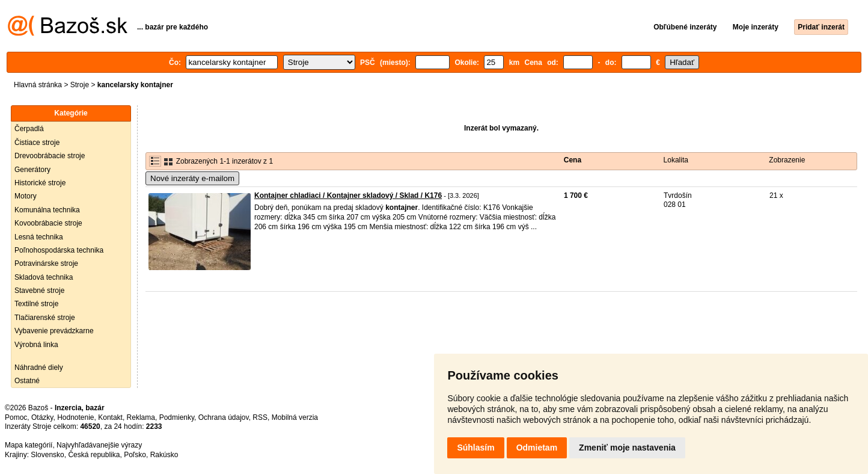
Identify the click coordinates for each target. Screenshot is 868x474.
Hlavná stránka (38, 85)
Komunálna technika (47, 210)
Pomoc (16, 417)
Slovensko (47, 455)
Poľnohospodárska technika (59, 250)
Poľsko (135, 455)
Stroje (80, 85)
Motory (26, 196)
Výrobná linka (36, 345)
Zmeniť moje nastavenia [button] (627, 448)
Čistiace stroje (37, 143)
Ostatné (27, 381)
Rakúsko (164, 455)
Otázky (42, 417)
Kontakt (110, 417)
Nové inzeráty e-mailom (192, 178)
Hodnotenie (75, 417)
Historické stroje (40, 183)
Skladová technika (44, 277)
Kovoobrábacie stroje (48, 223)
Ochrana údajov (224, 417)
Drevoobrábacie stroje (50, 156)
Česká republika (94, 455)
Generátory (32, 170)
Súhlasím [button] (475, 448)
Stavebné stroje (39, 291)
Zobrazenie (787, 160)
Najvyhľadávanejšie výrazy (99, 445)
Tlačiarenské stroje (45, 318)
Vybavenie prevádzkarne (54, 331)
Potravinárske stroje (46, 263)
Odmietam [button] (537, 448)
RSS (260, 417)
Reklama (141, 417)
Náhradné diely (39, 368)
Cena (573, 160)
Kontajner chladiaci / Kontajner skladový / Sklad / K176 (348, 195)
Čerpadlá (29, 129)
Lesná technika (39, 237)
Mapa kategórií (29, 445)
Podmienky (177, 417)
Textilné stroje (36, 304)
